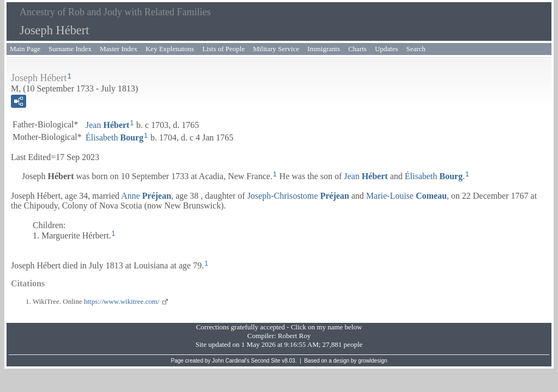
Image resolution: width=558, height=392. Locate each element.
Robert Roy (294, 336)
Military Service (276, 49)
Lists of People (223, 49)
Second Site (266, 361)
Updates (387, 49)
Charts (357, 49)
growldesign (372, 361)
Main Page (25, 49)
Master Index (119, 49)
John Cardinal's (231, 361)
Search (416, 49)
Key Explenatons (170, 49)
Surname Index (70, 49)
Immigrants (324, 49)
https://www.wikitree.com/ (122, 301)
